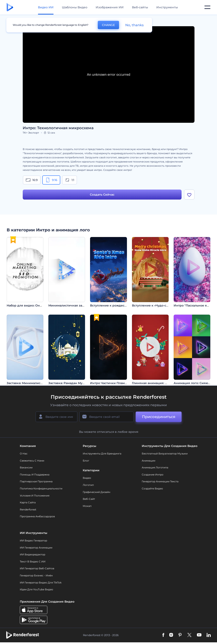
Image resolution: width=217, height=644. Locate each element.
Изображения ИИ (110, 7)
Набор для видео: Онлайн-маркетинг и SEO (41, 305)
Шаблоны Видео (75, 7)
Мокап (87, 506)
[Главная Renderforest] (10, 7)
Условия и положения (35, 496)
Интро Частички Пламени (110, 383)
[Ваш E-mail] (107, 417)
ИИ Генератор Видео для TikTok (41, 583)
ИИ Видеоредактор (33, 554)
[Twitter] (189, 635)
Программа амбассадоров (37, 516)
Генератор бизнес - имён (36, 575)
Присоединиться (159, 417)
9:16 (51, 180)
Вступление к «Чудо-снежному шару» (161, 305)
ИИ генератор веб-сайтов (37, 569)
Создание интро (153, 475)
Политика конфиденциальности (41, 488)
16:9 (32, 180)
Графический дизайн (97, 492)
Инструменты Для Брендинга (102, 454)
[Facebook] (163, 635)
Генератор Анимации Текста (160, 481)
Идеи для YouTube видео (36, 589)
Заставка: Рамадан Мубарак (70, 383)
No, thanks (134, 25)
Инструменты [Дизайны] (167, 7)
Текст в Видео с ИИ (33, 561)
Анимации (149, 461)
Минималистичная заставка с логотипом (80, 305)
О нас (24, 454)
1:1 (70, 180)
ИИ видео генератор (33, 540)
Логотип (88, 485)
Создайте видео (152, 488)
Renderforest (28, 509)
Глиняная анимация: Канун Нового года (163, 383)
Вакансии (26, 467)
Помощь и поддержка (35, 475)
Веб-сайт (89, 499)
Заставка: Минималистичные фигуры (36, 383)
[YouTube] (199, 635)
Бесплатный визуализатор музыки (165, 454)
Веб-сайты (140, 7)
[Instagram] (171, 635)
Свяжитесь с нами (32, 461)
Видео (87, 478)
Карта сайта (28, 502)
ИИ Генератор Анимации (36, 548)
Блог (86, 461)
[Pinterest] (180, 635)
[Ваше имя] (56, 417)
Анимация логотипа (155, 467)
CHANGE (108, 25)
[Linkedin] (209, 635)
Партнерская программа (36, 481)
